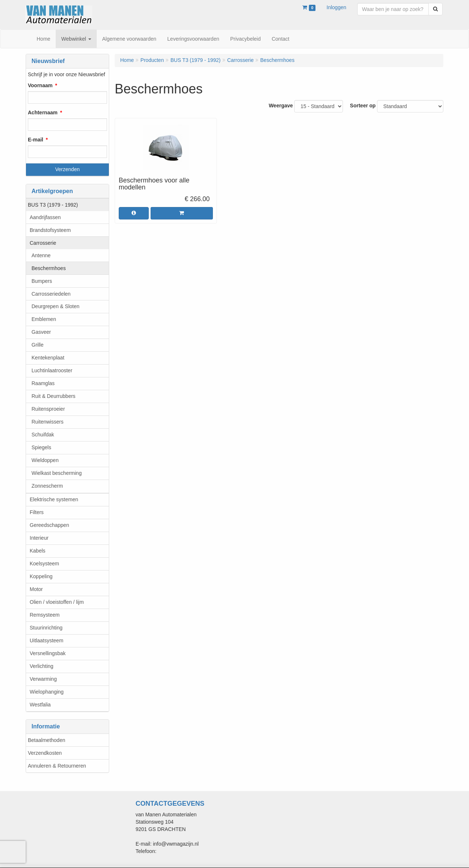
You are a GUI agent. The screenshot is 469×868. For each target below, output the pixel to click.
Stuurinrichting (46, 628)
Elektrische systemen (54, 499)
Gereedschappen (49, 525)
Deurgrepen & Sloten (56, 306)
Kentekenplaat (48, 358)
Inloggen (336, 7)
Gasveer (41, 332)
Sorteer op (363, 106)
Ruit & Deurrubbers (53, 396)
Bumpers (42, 281)
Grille (38, 345)
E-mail (36, 140)
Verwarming (43, 679)
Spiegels (41, 447)
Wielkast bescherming (57, 473)
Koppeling (41, 576)
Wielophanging (47, 692)
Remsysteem (45, 615)
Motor (36, 589)
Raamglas (43, 383)
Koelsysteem (44, 564)
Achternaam (43, 112)
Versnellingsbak (48, 653)
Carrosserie (43, 243)
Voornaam (40, 85)
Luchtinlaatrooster (52, 370)
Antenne (41, 255)
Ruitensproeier (48, 409)
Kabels (38, 551)
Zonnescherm (47, 486)
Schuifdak (43, 435)
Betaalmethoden (47, 740)
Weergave (281, 106)
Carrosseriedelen (51, 294)
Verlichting (42, 666)
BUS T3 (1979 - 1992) (53, 205)
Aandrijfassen (45, 217)
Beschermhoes (49, 268)
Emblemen (44, 319)
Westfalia (40, 705)
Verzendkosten (45, 753)
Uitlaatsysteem (47, 640)
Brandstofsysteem (50, 230)
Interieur (39, 538)
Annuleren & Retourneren (57, 766)
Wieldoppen (45, 460)
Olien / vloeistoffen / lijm (57, 602)
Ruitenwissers (47, 422)
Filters (37, 512)
